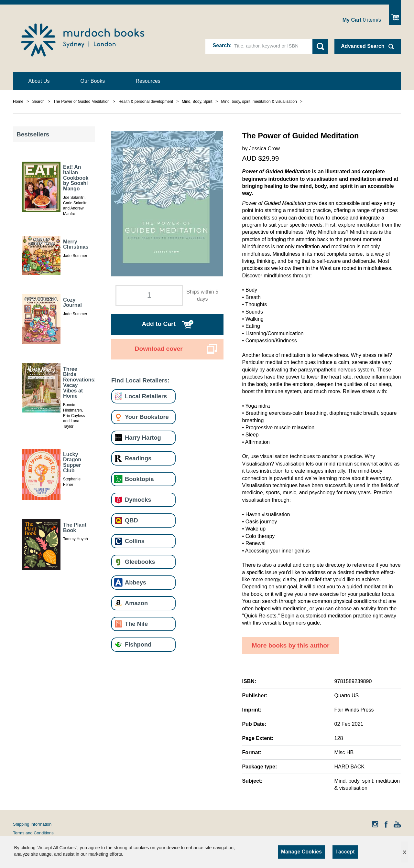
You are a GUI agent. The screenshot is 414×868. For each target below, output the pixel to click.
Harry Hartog (143, 438)
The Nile (136, 624)
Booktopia (139, 479)
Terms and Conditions (33, 833)
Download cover (159, 349)
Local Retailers (146, 396)
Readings (138, 458)
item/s (362, 20)
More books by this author (291, 645)
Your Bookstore (147, 417)
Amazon (136, 603)
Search (221, 45)
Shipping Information (32, 824)
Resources (148, 81)
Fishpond (138, 644)
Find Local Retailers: (140, 380)
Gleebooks (140, 562)
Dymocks (138, 500)
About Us (39, 81)
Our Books (93, 81)
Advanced (363, 46)
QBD (131, 520)
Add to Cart (158, 324)
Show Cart (395, 15)
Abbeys (136, 582)
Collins (135, 541)
